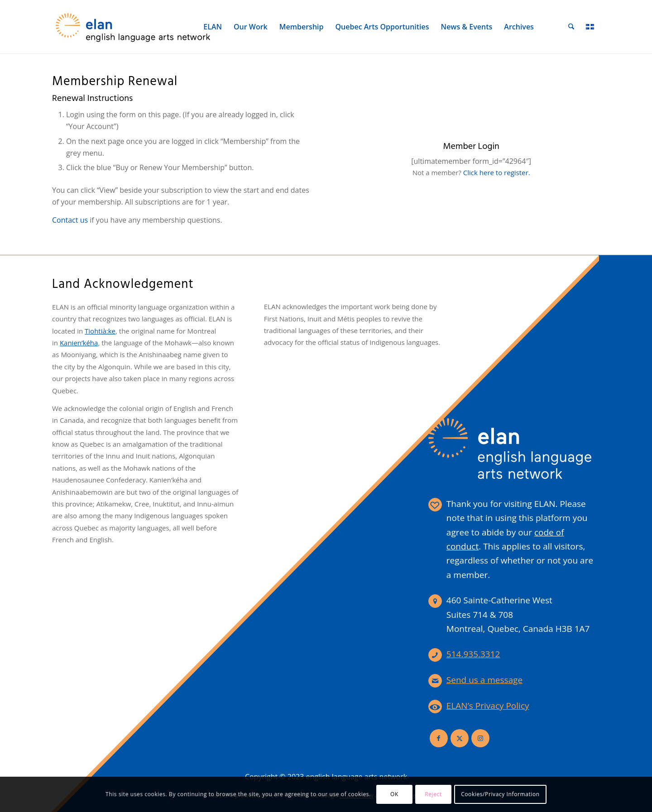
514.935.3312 (473, 654)
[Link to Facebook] (439, 738)
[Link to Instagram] (480, 738)
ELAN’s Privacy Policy (488, 706)
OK (394, 794)
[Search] (572, 27)
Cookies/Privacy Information (500, 794)
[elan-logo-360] (134, 27)
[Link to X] (460, 738)
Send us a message (484, 680)
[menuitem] (213, 27)
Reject (433, 794)
